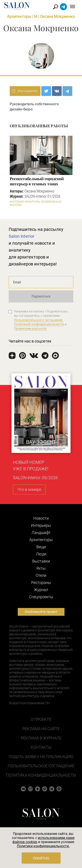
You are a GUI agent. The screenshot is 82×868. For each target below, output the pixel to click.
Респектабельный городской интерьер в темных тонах (37, 181)
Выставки (41, 561)
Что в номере (29, 489)
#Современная (51, 202)
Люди (41, 554)
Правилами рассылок (31, 328)
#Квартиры (33, 202)
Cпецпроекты (41, 597)
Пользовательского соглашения (38, 320)
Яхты (41, 568)
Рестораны (41, 583)
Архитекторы (19, 16)
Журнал (41, 590)
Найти (56, 7)
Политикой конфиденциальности (39, 324)
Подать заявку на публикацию (41, 757)
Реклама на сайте (41, 729)
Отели (41, 575)
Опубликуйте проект (41, 612)
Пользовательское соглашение (41, 766)
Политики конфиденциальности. (43, 846)
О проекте (41, 719)
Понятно (41, 858)
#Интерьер (17, 202)
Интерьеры (41, 525)
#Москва (16, 205)
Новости (41, 518)
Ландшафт (41, 533)
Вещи (41, 547)
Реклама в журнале (41, 738)
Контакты (41, 747)
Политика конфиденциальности (41, 775)
